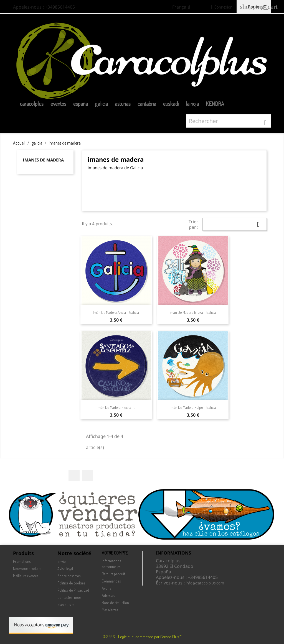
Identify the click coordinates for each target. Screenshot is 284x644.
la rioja (192, 104)
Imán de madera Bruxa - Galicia (193, 312)
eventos (58, 104)
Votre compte (115, 553)
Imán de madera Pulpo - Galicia (193, 407)
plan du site (66, 605)
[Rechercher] (228, 121)
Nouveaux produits (27, 569)
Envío (62, 561)
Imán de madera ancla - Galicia (116, 312)
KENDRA (215, 104)
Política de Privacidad (73, 590)
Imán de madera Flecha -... (116, 407)
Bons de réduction (115, 603)
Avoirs (106, 588)
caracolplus (32, 104)
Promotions (22, 561)
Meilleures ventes (26, 576)
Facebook (74, 476)
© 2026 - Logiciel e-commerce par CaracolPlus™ (142, 637)
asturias (123, 104)
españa (81, 104)
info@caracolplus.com (205, 583)
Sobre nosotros (69, 576)
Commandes (111, 581)
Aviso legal (65, 569)
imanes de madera (43, 160)
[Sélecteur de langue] (184, 7)
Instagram (87, 476)
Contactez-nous (69, 597)
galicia (101, 104)
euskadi (171, 104)
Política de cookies (71, 583)
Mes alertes (110, 610)
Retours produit (113, 574)
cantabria (147, 104)
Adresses (108, 595)
